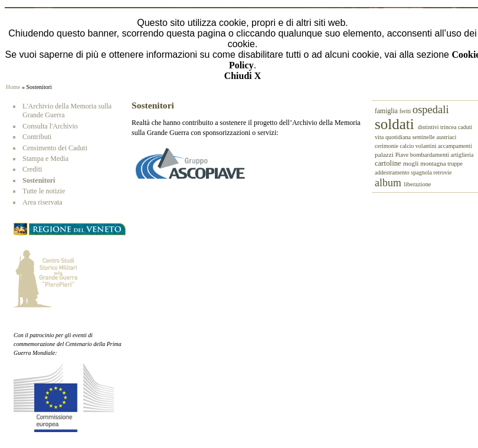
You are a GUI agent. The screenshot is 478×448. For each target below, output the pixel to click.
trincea (449, 127)
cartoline (389, 163)
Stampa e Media (45, 159)
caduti (465, 127)
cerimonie (387, 146)
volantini (427, 146)
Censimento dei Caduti (55, 148)
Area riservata (42, 202)
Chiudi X (243, 76)
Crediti (32, 169)
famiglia (387, 111)
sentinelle (425, 137)
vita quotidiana (394, 137)
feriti (406, 111)
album (389, 183)
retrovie (442, 172)
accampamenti (455, 146)
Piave (403, 155)
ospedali (431, 110)
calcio (407, 146)
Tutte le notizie (44, 191)
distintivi (429, 127)
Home (13, 87)
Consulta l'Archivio (50, 126)
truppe (455, 164)
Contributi (37, 137)
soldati (396, 124)
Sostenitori (39, 180)
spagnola (422, 172)
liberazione (417, 184)
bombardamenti (430, 155)
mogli (412, 163)
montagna (434, 163)
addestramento (393, 172)
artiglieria (462, 155)
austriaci (447, 137)
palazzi (385, 154)
